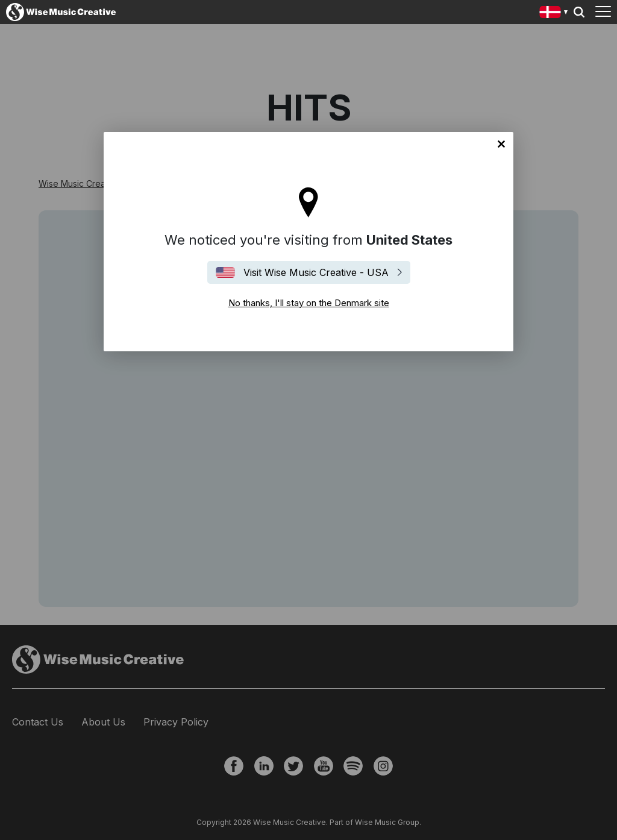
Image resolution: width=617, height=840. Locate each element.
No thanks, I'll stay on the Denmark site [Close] (501, 144)
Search (579, 12)
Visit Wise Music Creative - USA (316, 272)
